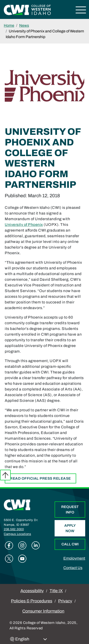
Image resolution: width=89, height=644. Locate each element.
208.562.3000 (14, 529)
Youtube (22, 559)
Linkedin (36, 545)
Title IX (56, 591)
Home (9, 25)
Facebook (9, 545)
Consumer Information (43, 611)
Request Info (70, 510)
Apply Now (70, 528)
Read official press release (40, 478)
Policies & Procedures (32, 601)
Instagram (22, 545)
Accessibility (32, 591)
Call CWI (70, 544)
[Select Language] (31, 639)
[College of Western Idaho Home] (27, 10)
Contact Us (73, 568)
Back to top (5, 475)
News (24, 25)
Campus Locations (17, 534)
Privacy (65, 601)
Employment (74, 558)
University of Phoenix (24, 225)
